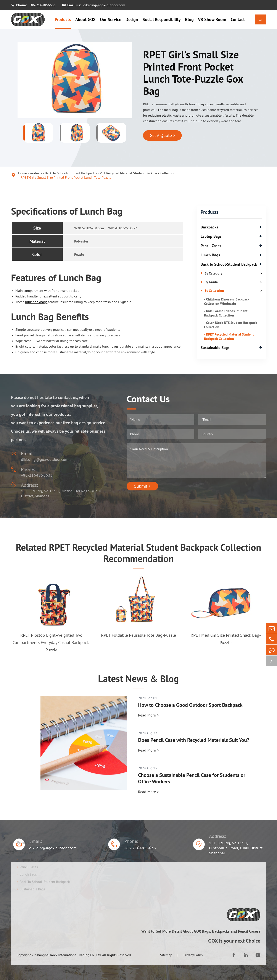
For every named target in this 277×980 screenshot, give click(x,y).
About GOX (85, 19)
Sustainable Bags (215, 348)
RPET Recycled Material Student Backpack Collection (136, 173)
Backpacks (209, 227)
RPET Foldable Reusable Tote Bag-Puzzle (138, 635)
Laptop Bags (211, 236)
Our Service (111, 19)
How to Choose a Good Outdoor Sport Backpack (190, 705)
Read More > (148, 715)
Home (22, 173)
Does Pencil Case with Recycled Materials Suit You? (194, 740)
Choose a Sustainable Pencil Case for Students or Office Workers (192, 778)
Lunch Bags (210, 255)
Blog (189, 19)
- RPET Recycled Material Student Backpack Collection (229, 336)
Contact (238, 19)
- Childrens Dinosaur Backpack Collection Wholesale (227, 301)
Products (63, 19)
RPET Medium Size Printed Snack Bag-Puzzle (226, 639)
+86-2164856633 (42, 5)
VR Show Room (212, 19)
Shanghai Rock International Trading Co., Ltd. (68, 955)
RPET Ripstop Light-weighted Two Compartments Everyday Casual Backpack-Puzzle (51, 643)
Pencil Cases (211, 246)
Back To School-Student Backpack (70, 173)
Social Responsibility (162, 19)
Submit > (142, 486)
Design (132, 19)
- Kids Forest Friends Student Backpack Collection (226, 313)
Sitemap (166, 955)
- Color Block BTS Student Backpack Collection (231, 325)
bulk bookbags (36, 302)
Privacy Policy (193, 955)
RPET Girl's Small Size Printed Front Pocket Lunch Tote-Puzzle (66, 177)
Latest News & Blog (138, 679)
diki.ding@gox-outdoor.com (104, 5)
